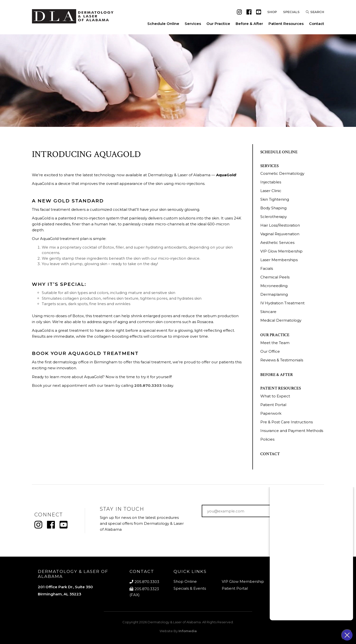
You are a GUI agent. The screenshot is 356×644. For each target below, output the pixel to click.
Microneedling (274, 286)
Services (193, 24)
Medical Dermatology (281, 320)
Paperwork (271, 413)
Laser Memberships (279, 260)
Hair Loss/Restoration (280, 225)
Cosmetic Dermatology (282, 173)
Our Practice (218, 24)
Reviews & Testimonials (282, 360)
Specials (291, 12)
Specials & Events (190, 588)
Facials (267, 268)
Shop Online (185, 581)
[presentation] (239, 531)
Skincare (268, 312)
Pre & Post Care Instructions (287, 422)
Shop (272, 12)
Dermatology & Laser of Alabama (174, 622)
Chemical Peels (275, 277)
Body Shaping (273, 208)
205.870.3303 (148, 385)
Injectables (271, 182)
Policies (267, 439)
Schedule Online (163, 24)
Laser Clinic (271, 191)
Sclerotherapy (274, 217)
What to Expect (275, 396)
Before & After (249, 24)
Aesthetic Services (277, 243)
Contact (317, 24)
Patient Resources (286, 24)
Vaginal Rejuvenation (280, 234)
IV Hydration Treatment (282, 303)
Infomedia (188, 631)
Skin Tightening (275, 199)
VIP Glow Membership (281, 251)
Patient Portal (273, 405)
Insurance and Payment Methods (292, 431)
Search (315, 12)
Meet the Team (275, 343)
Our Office (270, 351)
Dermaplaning (274, 294)
